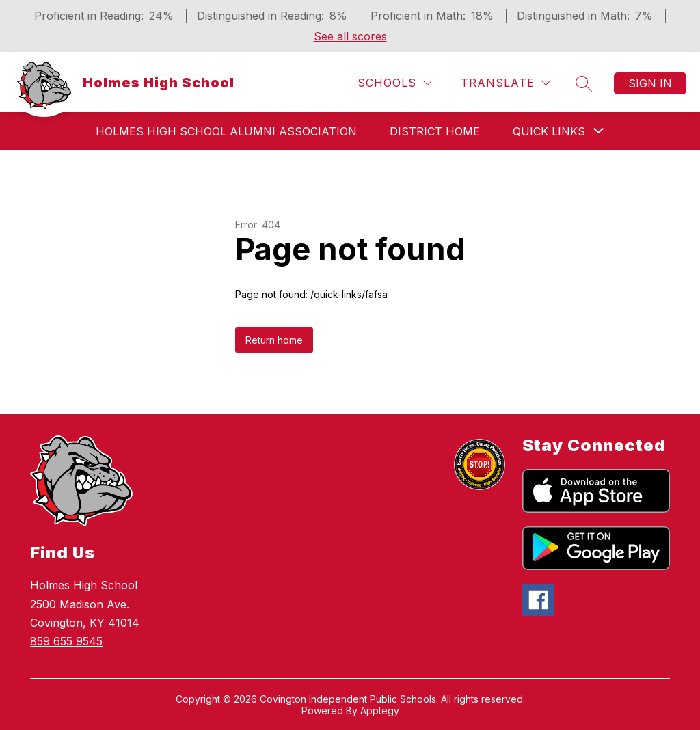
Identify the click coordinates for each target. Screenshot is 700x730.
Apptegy (380, 711)
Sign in (650, 83)
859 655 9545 (66, 641)
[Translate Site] (506, 83)
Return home (274, 340)
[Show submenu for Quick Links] (549, 131)
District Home (435, 131)
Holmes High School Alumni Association (226, 131)
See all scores (350, 36)
